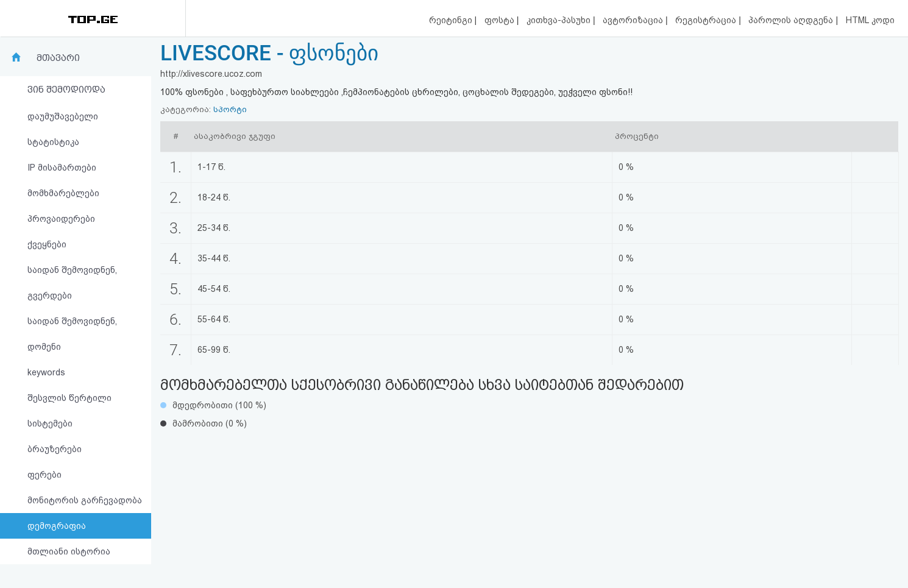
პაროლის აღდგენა (792, 20)
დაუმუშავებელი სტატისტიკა (63, 129)
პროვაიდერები (61, 219)
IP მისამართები (62, 168)
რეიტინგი (452, 20)
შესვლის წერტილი (69, 398)
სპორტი (230, 109)
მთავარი (58, 58)
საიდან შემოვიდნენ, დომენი (72, 334)
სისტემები (50, 423)
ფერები (44, 475)
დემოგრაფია (57, 526)
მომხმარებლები (63, 193)
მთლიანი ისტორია (69, 551)
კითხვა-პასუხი (560, 20)
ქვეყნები (47, 244)
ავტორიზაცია (634, 20)
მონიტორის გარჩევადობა (85, 500)
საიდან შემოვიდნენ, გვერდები (72, 283)
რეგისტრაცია (707, 20)
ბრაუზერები (55, 449)
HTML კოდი (870, 20)
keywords (46, 372)
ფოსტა (501, 20)
